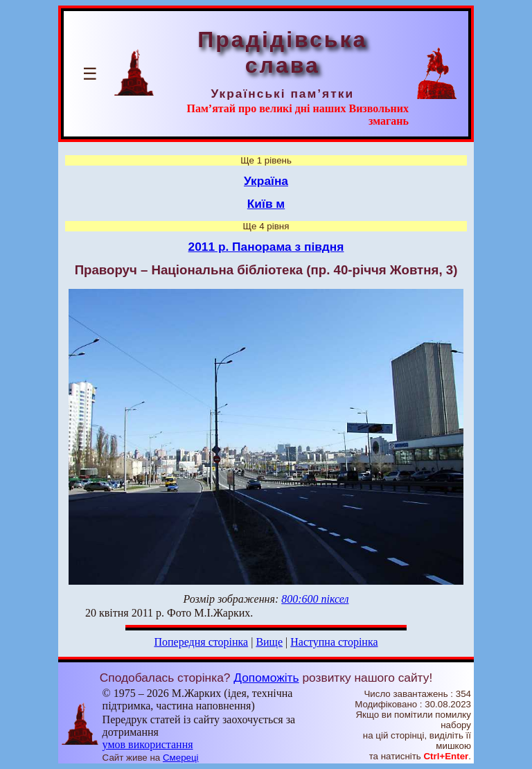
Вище (269, 642)
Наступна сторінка (334, 642)
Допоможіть (266, 678)
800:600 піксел (315, 599)
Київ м (266, 204)
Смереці (181, 758)
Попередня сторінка (201, 642)
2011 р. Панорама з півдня (266, 247)
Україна (266, 181)
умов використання (148, 744)
